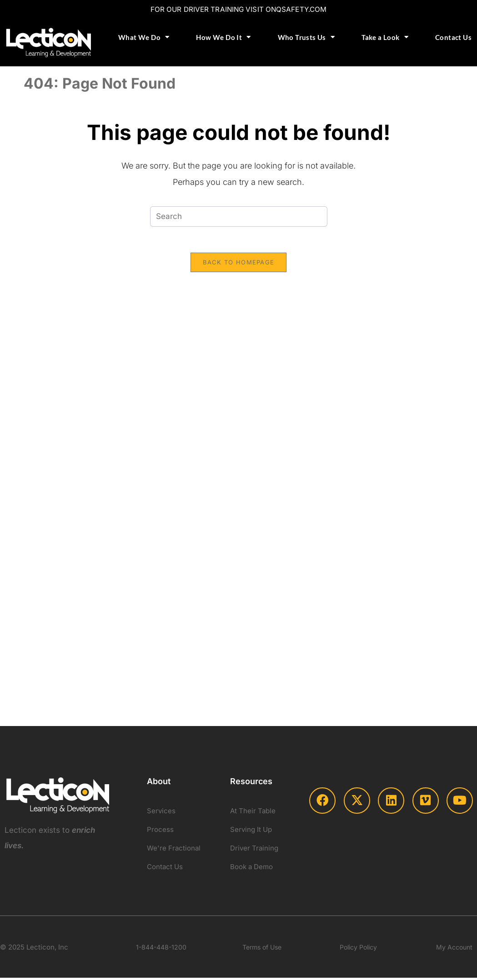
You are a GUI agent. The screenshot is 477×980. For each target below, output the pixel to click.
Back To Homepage (239, 263)
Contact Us (453, 37)
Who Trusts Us (306, 37)
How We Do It (223, 37)
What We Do (144, 37)
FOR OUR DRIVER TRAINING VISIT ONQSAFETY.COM (238, 9)
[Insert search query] (239, 216)
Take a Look (385, 37)
